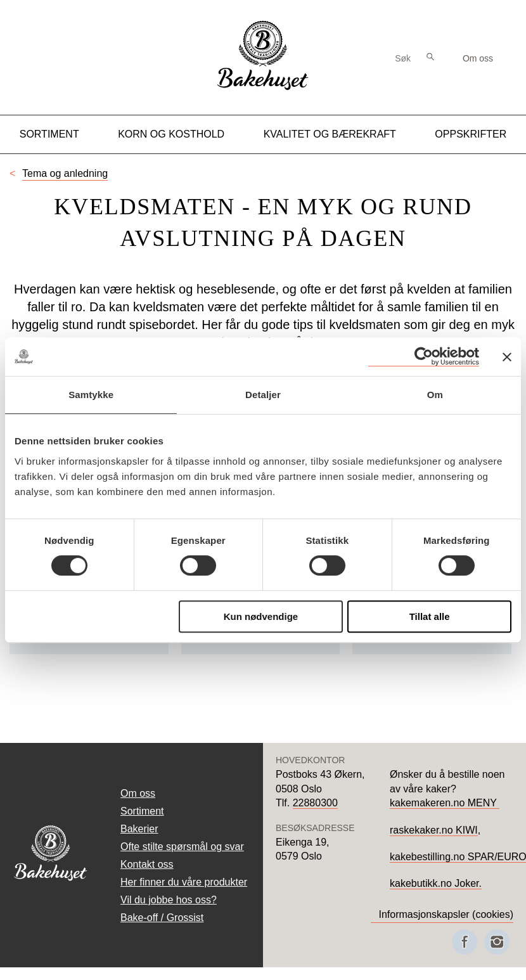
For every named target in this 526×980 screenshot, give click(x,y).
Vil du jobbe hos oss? (169, 900)
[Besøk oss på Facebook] (465, 942)
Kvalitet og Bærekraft (330, 134)
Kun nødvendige (261, 616)
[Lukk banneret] (507, 357)
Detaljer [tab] (263, 395)
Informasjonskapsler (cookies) (446, 914)
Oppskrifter (471, 134)
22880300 (315, 803)
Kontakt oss (147, 864)
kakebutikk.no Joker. (436, 883)
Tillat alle (430, 616)
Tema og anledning (65, 173)
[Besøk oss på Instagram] (497, 942)
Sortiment (49, 134)
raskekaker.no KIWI (434, 830)
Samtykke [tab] (91, 395)
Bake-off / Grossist (162, 918)
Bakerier (139, 829)
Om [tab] (435, 395)
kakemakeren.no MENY (445, 803)
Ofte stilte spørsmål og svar (182, 847)
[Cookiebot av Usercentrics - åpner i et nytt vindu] (424, 357)
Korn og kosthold (171, 134)
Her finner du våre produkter (184, 882)
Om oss (478, 58)
